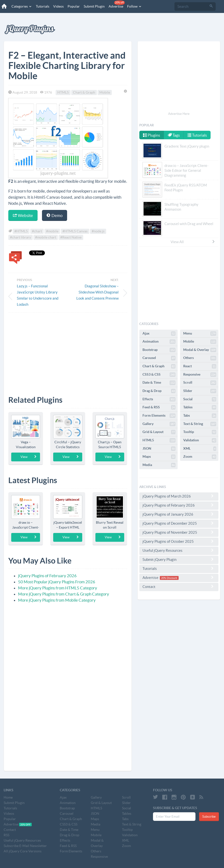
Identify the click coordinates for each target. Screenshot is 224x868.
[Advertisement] (68, 350)
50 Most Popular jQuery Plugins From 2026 (57, 582)
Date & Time (159, 383)
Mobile (105, 92)
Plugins (152, 135)
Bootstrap (159, 350)
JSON (159, 449)
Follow (134, 6)
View (29, 457)
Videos (58, 6)
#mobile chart (46, 237)
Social (200, 399)
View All (193, 242)
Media (159, 465)
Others (200, 358)
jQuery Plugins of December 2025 (179, 523)
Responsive (200, 375)
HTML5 (63, 92)
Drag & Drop (159, 391)
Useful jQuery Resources (179, 550)
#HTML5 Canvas (75, 231)
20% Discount (169, 578)
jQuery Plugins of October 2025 (179, 541)
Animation (159, 342)
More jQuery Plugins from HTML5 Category (58, 588)
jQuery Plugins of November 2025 (179, 532)
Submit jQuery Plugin (179, 559)
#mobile (52, 231)
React (200, 366)
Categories (21, 6)
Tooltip (200, 432)
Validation (200, 440)
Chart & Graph (84, 92)
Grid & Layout (159, 432)
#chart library (20, 237)
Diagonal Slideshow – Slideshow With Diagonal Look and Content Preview (97, 292)
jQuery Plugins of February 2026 (47, 576)
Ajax (159, 334)
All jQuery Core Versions (23, 851)
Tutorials (42, 6)
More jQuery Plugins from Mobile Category (57, 600)
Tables (200, 407)
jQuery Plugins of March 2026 (179, 496)
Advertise (116, 4)
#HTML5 (21, 231)
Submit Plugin (94, 6)
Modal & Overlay (200, 350)
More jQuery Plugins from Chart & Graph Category (64, 594)
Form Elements (159, 416)
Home (8, 797)
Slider (200, 391)
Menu (200, 334)
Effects (159, 399)
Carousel (159, 358)
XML (200, 449)
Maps (159, 457)
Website (23, 215)
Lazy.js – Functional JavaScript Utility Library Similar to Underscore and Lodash (38, 295)
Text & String (200, 424)
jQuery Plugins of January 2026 (179, 514)
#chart (37, 231)
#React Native (71, 237)
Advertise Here (179, 114)
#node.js (98, 231)
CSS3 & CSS (159, 375)
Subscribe (209, 817)
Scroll (200, 383)
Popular (73, 6)
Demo (55, 215)
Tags (174, 135)
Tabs (200, 416)
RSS (6, 835)
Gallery (159, 424)
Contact (179, 586)
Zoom (200, 457)
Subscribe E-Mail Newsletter (25, 846)
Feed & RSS (159, 407)
